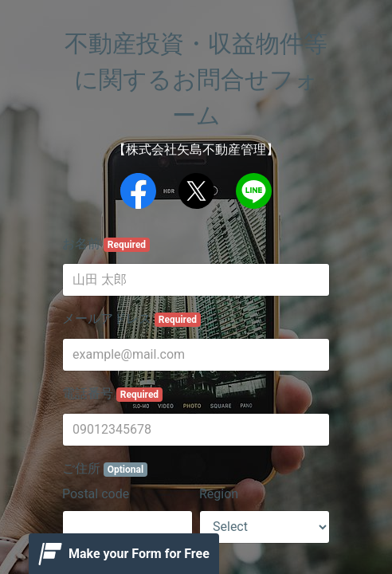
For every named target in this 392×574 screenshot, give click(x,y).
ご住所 (105, 469)
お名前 (106, 244)
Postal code (96, 494)
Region (219, 494)
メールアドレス (131, 319)
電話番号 (112, 394)
